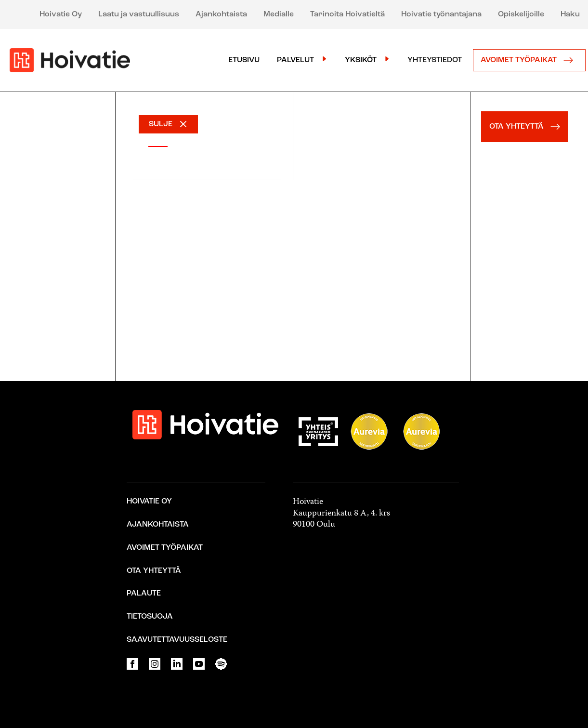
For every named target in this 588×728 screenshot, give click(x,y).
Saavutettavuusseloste (177, 640)
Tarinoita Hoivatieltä (347, 14)
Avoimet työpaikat (529, 60)
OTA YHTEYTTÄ (527, 127)
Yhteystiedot (435, 60)
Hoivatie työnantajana (441, 14)
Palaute (144, 594)
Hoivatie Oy (61, 14)
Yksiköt (361, 60)
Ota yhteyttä (154, 571)
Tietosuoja (150, 617)
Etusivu (244, 60)
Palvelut (295, 60)
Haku (570, 14)
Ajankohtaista (221, 14)
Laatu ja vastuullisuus (139, 14)
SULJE (161, 124)
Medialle (279, 14)
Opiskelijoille (521, 14)
